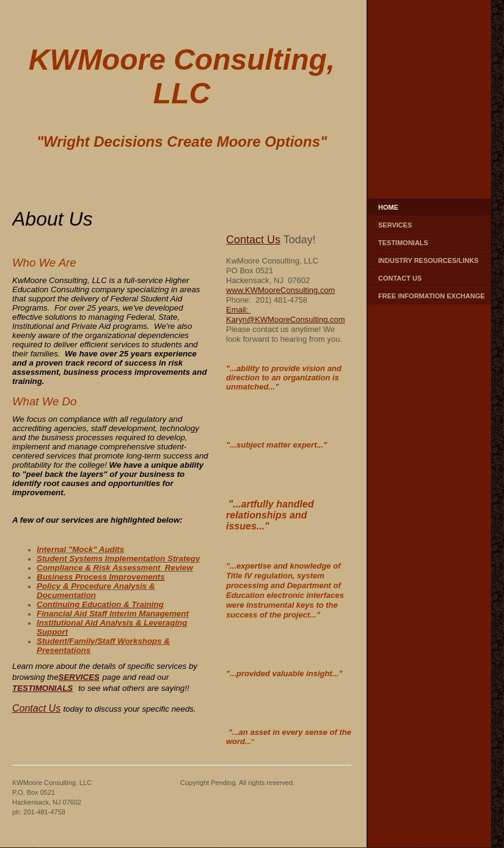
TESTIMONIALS (42, 688)
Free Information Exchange (432, 296)
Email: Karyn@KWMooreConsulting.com (286, 315)
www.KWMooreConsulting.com (280, 290)
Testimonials (403, 243)
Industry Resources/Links (428, 260)
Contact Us (400, 278)
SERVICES (79, 677)
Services (395, 225)
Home (388, 207)
